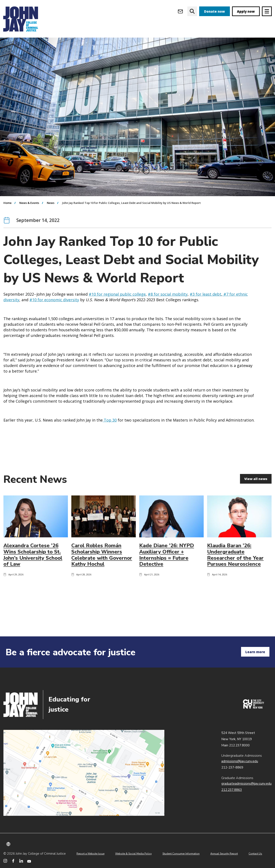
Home (8, 228)
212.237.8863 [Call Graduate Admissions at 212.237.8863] (232, 790)
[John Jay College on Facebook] (13, 861)
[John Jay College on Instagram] (5, 861)
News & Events (29, 228)
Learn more (255, 652)
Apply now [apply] (246, 11)
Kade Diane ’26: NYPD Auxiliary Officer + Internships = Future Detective (167, 579)
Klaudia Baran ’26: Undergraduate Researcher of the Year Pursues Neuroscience (235, 579)
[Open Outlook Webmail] (180, 11)
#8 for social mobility (168, 319)
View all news (256, 503)
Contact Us (255, 854)
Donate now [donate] (215, 11)
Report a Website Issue (90, 854)
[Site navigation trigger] (267, 11)
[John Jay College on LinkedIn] (21, 861)
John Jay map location (84, 773)
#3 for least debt (205, 319)
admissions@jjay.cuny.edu (240, 761)
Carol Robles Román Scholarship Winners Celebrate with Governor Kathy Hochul (102, 579)
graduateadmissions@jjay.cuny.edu (246, 784)
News (51, 228)
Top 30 (110, 445)
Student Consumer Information (181, 854)
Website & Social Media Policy (133, 854)
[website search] (192, 11)
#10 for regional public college (117, 319)
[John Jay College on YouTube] (29, 861)
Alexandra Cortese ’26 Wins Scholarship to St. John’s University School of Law (33, 579)
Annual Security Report (224, 854)
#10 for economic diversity (54, 324)
